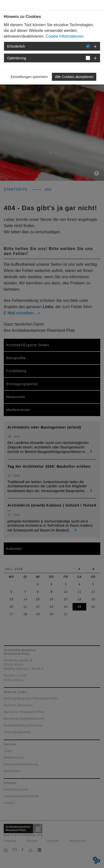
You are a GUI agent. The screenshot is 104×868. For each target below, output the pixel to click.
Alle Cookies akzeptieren (74, 77)
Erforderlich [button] (16, 46)
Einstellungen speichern (29, 77)
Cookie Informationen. (65, 36)
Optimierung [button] (17, 58)
